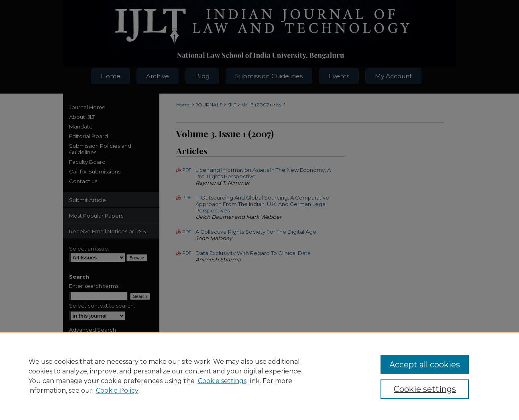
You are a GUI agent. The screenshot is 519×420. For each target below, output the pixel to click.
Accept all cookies (425, 365)
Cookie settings (222, 381)
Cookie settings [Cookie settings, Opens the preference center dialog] (425, 389)
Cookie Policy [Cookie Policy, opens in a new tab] (117, 390)
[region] (259, 376)
